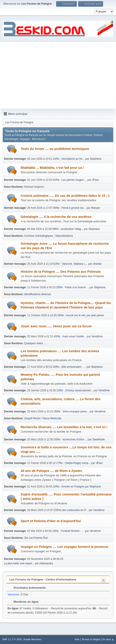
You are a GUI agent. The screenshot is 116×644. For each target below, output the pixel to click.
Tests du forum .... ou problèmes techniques (55, 149)
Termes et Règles (91, 639)
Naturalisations (64, 236)
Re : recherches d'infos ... (72, 439)
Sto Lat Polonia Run (36, 538)
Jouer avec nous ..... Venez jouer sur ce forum (56, 326)
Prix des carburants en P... (72, 510)
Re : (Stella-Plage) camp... (75, 463)
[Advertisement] (58, 75)
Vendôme (97, 336)
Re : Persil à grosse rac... (71, 208)
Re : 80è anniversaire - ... (71, 367)
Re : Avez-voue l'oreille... (71, 336)
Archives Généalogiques (39, 236)
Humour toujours (34, 187)
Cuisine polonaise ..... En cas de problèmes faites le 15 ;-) (65, 196)
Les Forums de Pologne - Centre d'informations (43, 579)
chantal (97, 264)
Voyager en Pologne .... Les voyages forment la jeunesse (65, 547)
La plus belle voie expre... (19, 563)
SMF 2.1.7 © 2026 (12, 639)
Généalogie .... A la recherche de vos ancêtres (56, 217)
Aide (77, 639)
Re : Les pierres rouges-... (71, 180)
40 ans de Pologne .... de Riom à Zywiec (51, 471)
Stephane (96, 159)
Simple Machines (32, 639)
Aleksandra (46, 563)
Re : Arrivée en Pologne (70, 487)
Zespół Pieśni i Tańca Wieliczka (43, 418)
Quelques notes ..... (36, 343)
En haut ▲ (108, 639)
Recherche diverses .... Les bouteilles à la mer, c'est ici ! (64, 427)
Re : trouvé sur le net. (73, 315)
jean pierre (98, 315)
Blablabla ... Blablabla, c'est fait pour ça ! (52, 168)
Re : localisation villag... (69, 229)
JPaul (95, 180)
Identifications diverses (38, 294)
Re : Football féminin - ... (70, 531)
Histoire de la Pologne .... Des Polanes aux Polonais (61, 272)
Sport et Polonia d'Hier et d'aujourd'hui (51, 521)
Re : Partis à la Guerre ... (74, 287)
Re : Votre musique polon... (73, 411)
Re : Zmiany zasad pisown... (76, 390)
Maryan (96, 208)
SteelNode (99, 439)
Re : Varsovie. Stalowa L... (72, 264)
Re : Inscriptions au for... (70, 159)
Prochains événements (27, 588)
